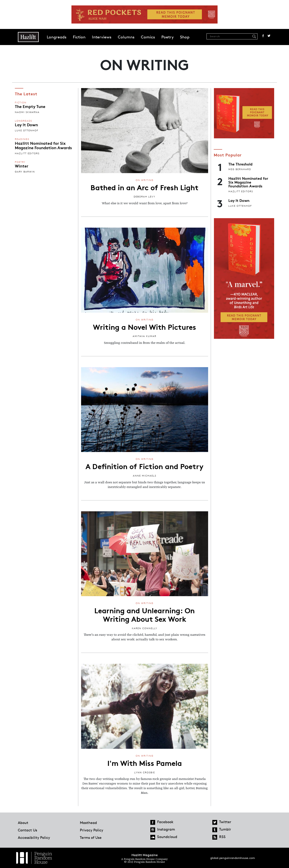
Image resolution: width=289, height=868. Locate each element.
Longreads (57, 37)
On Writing (145, 180)
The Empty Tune (30, 106)
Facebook (263, 36)
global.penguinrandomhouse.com (233, 858)
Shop (185, 37)
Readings (22, 139)
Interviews (102, 37)
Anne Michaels (145, 476)
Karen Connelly (145, 628)
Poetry (167, 37)
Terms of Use (91, 837)
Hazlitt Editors (27, 153)
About (23, 823)
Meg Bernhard (240, 169)
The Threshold (240, 164)
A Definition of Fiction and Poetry (144, 466)
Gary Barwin (25, 172)
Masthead (88, 823)
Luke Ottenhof (27, 130)
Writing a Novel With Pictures (144, 327)
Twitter (269, 36)
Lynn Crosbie (145, 772)
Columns (126, 37)
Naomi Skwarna (27, 112)
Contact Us (27, 830)
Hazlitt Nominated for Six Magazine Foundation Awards (43, 145)
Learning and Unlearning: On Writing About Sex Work (144, 614)
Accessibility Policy (34, 837)
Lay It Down (26, 124)
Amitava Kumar (144, 336)
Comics (148, 37)
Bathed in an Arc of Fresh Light (144, 187)
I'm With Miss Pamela (145, 763)
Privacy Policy (92, 830)
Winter (22, 166)
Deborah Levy (144, 197)
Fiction (79, 37)
